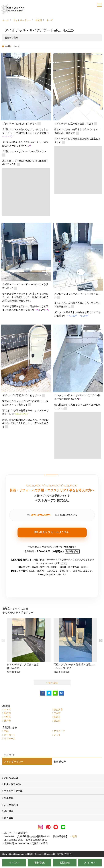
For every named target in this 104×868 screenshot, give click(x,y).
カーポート (10, 735)
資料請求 (39, 863)
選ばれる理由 (11, 778)
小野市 (7, 717)
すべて (7, 710)
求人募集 (9, 818)
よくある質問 (11, 804)
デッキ (57, 735)
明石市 (7, 713)
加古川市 (58, 710)
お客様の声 (60, 761)
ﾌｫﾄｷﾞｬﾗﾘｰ (90, 863)
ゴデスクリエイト (65, 854)
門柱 (6, 731)
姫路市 (57, 717)
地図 (75, 836)
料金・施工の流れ (13, 784)
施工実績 (9, 798)
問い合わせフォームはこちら (52, 532)
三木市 (57, 713)
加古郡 (57, 721)
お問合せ (65, 863)
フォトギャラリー (14, 761)
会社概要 (9, 811)
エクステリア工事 (13, 791)
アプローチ (59, 731)
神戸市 (7, 721)
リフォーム (10, 739)
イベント (14, 863)
